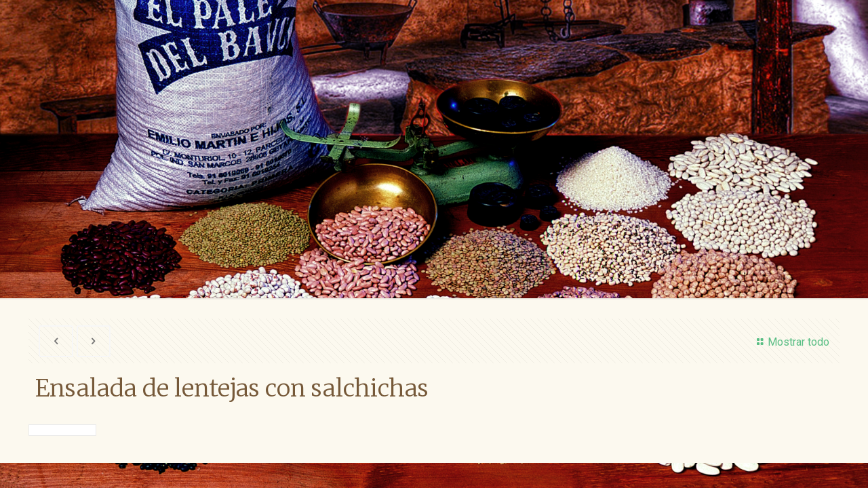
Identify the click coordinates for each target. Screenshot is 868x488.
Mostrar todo (790, 342)
